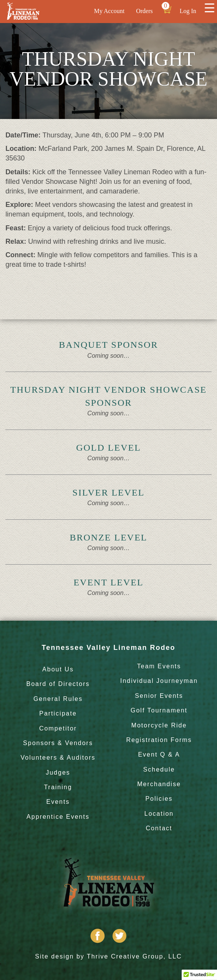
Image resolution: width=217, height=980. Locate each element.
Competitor (58, 728)
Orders (144, 11)
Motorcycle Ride (159, 725)
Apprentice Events (58, 817)
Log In (188, 11)
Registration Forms (159, 740)
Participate (58, 713)
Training (58, 787)
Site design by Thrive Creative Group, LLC (108, 956)
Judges (58, 773)
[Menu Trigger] (209, 8)
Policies (159, 799)
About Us (58, 669)
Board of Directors (58, 684)
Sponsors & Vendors (58, 743)
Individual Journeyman (159, 681)
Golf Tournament (159, 710)
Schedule (159, 769)
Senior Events (159, 696)
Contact (159, 828)
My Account (109, 11)
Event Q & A (159, 754)
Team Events (159, 666)
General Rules (58, 699)
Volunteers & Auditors (58, 758)
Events (58, 802)
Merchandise (159, 784)
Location (159, 814)
